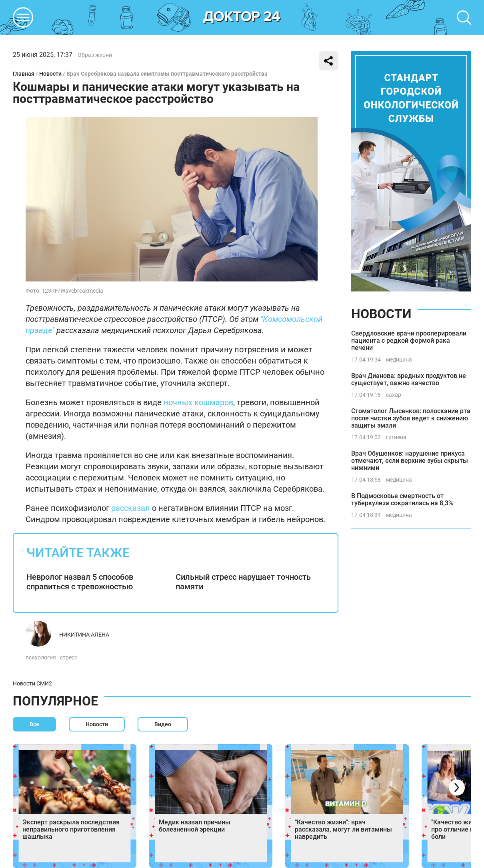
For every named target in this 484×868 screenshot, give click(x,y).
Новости (50, 74)
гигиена (396, 437)
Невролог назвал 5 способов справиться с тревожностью (80, 582)
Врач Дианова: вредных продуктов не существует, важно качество (409, 379)
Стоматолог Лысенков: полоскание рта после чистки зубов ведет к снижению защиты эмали (411, 418)
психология (41, 657)
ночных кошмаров (198, 402)
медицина (399, 360)
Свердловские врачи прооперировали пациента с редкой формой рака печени (409, 341)
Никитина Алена (84, 635)
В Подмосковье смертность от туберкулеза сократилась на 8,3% (402, 499)
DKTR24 (242, 18)
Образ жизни (95, 55)
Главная (24, 74)
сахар (394, 395)
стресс (69, 657)
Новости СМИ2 (32, 683)
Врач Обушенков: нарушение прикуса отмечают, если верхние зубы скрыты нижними (410, 461)
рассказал (131, 508)
